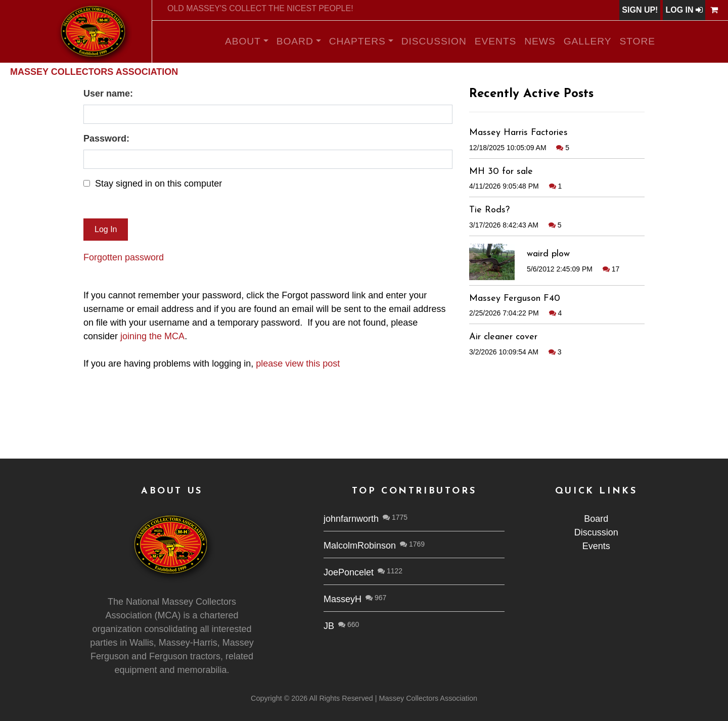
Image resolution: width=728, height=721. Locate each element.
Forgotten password (124, 257)
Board (295, 41)
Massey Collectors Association (94, 72)
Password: (106, 139)
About (243, 41)
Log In (684, 10)
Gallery (588, 41)
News (540, 41)
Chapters (357, 41)
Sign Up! (640, 10)
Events (496, 41)
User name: (108, 94)
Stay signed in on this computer (158, 184)
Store (638, 41)
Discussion (434, 41)
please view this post (298, 364)
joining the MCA (152, 336)
